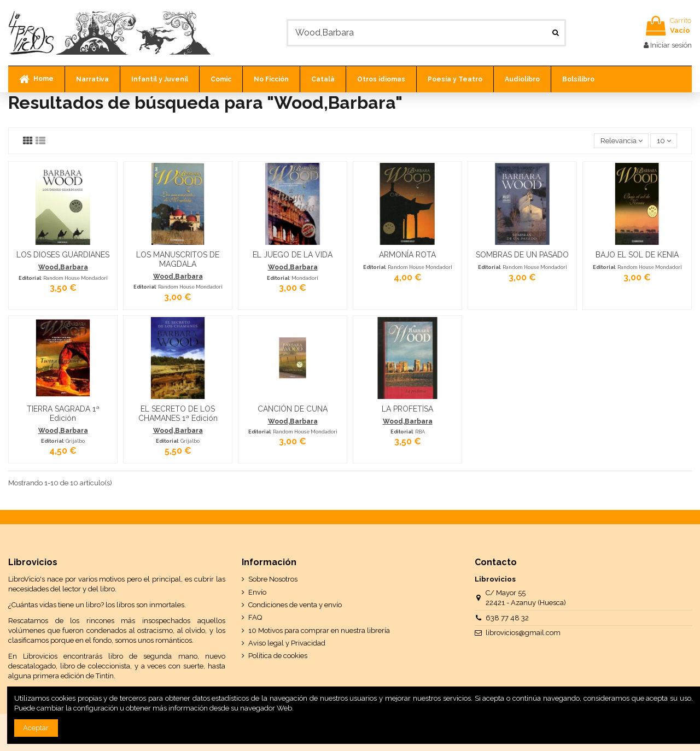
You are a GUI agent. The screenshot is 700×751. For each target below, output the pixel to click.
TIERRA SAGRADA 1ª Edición (63, 413)
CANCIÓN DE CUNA (293, 409)
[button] (92, 79)
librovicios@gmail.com (523, 633)
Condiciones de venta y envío (295, 605)
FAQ (255, 617)
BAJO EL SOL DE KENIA (637, 255)
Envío (257, 592)
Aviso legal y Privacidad (287, 643)
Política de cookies (278, 656)
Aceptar (36, 728)
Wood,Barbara (63, 267)
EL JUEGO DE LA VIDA (293, 255)
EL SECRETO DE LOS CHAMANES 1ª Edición (178, 413)
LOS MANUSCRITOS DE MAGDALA (178, 259)
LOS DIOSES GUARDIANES (63, 255)
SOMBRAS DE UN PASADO (522, 255)
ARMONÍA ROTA (407, 255)
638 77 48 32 (507, 618)
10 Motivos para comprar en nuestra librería (319, 630)
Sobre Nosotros (273, 579)
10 (664, 141)
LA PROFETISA (407, 409)
